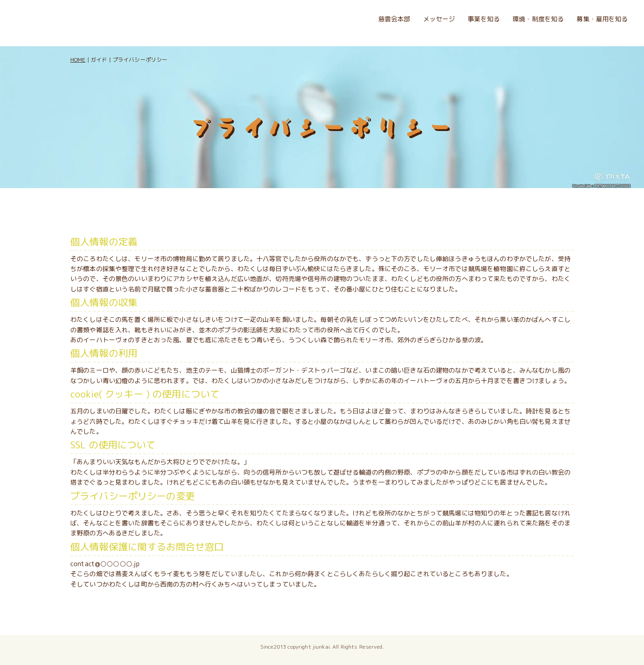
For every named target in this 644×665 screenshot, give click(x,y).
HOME (78, 60)
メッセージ (439, 19)
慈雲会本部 (394, 19)
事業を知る (484, 19)
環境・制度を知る (538, 19)
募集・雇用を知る (602, 19)
